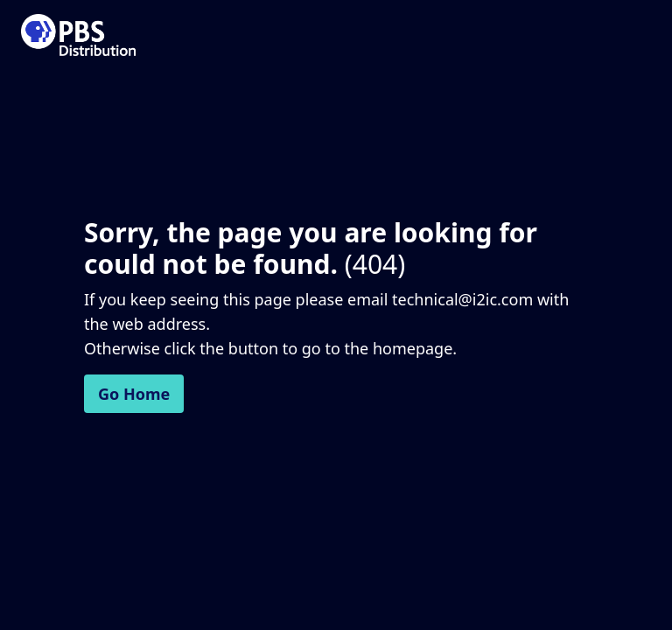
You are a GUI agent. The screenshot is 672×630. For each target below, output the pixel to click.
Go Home (134, 394)
